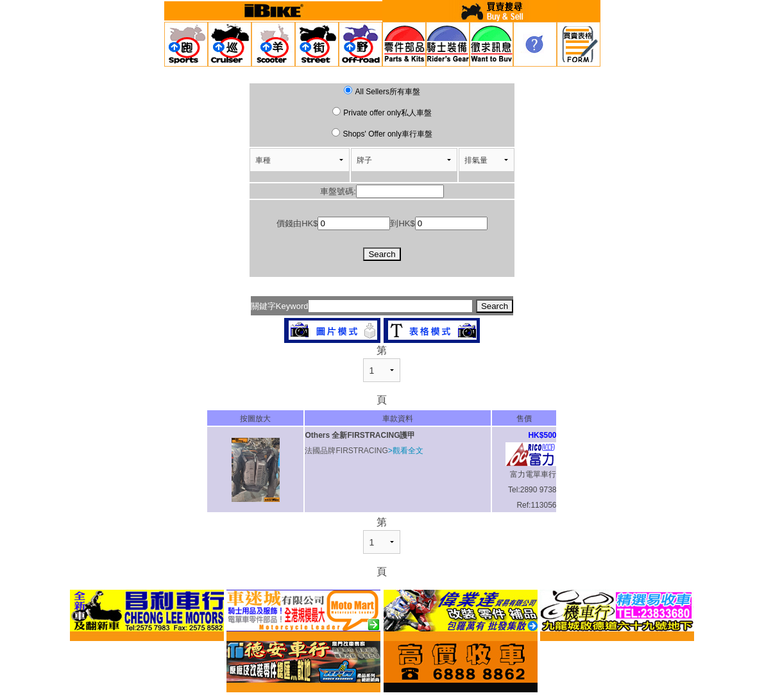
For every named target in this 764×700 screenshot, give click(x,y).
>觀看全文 (406, 451)
